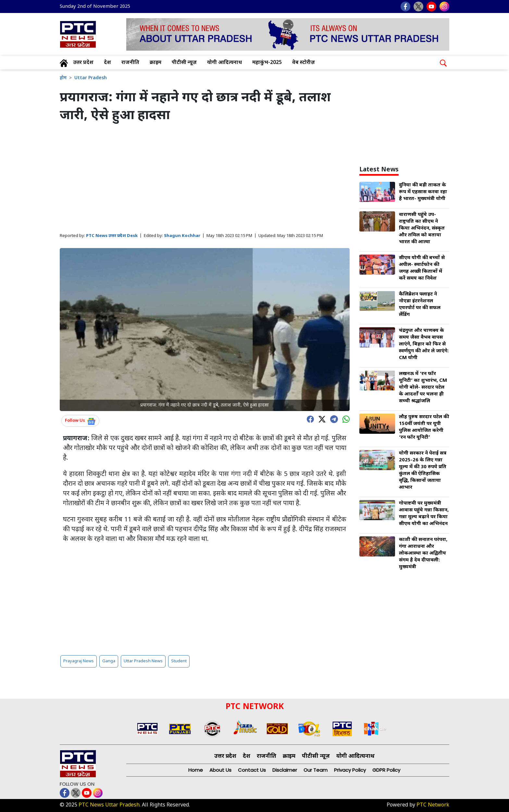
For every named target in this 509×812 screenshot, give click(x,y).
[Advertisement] (205, 178)
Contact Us (252, 770)
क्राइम (155, 63)
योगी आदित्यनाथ (224, 63)
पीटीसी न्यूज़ (184, 63)
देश (107, 63)
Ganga (109, 661)
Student (179, 661)
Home (196, 770)
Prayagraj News (79, 661)
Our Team (316, 770)
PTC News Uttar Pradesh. (110, 805)
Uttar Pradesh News (143, 661)
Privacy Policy (350, 770)
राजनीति (130, 63)
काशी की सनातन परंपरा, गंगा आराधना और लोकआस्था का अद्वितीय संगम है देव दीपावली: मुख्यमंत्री (423, 553)
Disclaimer (285, 770)
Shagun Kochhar (182, 236)
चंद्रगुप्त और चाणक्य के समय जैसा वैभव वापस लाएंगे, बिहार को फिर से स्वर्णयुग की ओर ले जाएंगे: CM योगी (424, 344)
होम (63, 78)
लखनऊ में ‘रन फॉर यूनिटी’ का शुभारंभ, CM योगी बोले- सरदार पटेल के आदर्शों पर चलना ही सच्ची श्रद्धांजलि (423, 387)
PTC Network (433, 805)
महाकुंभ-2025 (267, 63)
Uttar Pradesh (91, 78)
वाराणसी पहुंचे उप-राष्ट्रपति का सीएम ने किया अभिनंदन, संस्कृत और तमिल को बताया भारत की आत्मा (422, 228)
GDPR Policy (386, 770)
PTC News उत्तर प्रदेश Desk (112, 236)
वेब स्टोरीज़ (304, 63)
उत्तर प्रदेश (83, 63)
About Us (220, 770)
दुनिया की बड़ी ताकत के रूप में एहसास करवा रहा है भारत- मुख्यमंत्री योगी (423, 192)
